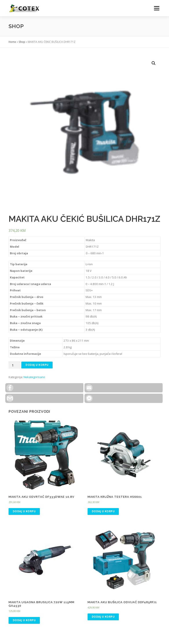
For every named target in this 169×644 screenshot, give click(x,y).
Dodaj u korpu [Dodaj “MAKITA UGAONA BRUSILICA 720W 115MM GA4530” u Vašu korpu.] (24, 620)
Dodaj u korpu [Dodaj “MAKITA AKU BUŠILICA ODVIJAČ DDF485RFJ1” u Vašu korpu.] (103, 617)
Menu (157, 8)
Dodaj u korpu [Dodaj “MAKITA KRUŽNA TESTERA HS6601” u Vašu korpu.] (103, 511)
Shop (22, 42)
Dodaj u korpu (37, 365)
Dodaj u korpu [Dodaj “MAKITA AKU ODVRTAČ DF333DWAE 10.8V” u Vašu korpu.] (24, 511)
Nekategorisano (34, 377)
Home (12, 42)
